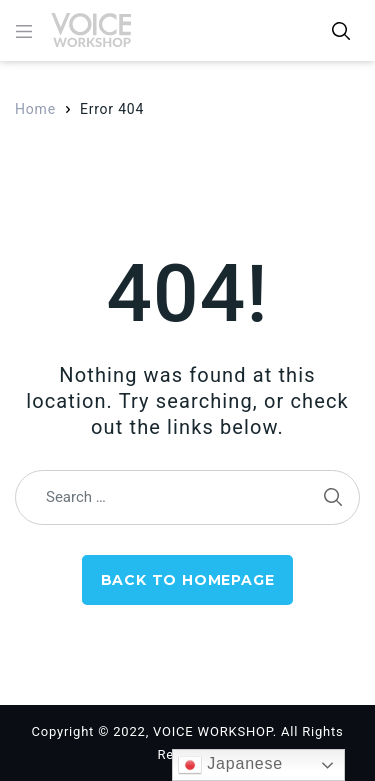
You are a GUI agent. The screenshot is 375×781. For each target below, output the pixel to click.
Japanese (230, 765)
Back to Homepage (188, 580)
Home (35, 109)
